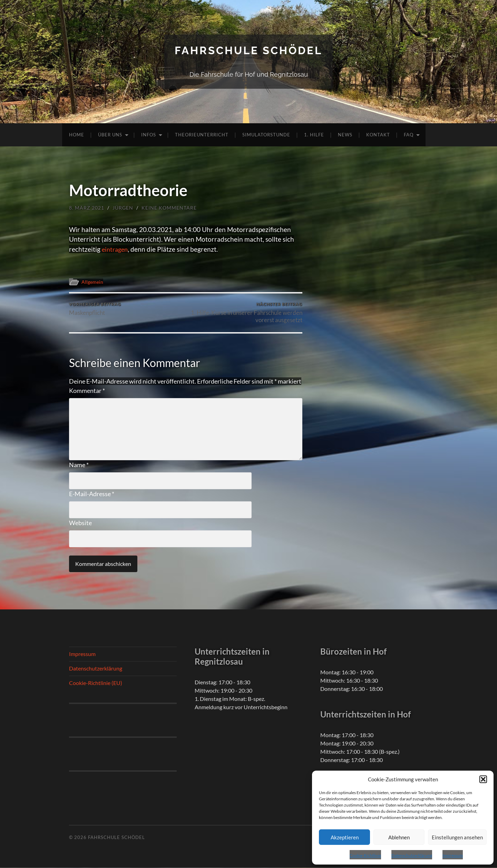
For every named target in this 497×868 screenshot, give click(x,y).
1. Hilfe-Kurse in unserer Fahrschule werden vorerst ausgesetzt (245, 313)
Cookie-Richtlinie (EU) (96, 683)
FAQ (409, 135)
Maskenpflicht (95, 309)
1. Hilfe (314, 135)
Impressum (453, 855)
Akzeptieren (345, 837)
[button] (483, 779)
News (345, 135)
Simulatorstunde (266, 135)
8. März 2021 (87, 208)
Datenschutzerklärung (412, 855)
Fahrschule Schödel (248, 50)
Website (80, 523)
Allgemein (93, 282)
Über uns (110, 135)
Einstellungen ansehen (457, 837)
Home (77, 135)
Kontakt (378, 135)
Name (79, 465)
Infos (149, 135)
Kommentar (87, 391)
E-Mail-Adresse (92, 494)
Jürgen (123, 208)
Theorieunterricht (202, 135)
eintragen (116, 249)
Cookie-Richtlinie (365, 855)
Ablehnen (399, 837)
